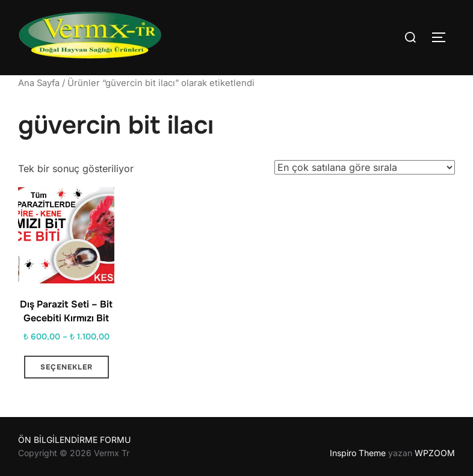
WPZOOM (435, 453)
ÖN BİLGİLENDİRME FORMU (74, 440)
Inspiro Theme (358, 453)
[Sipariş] (365, 167)
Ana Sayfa (39, 83)
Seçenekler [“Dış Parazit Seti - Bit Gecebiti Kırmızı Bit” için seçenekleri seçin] (66, 367)
